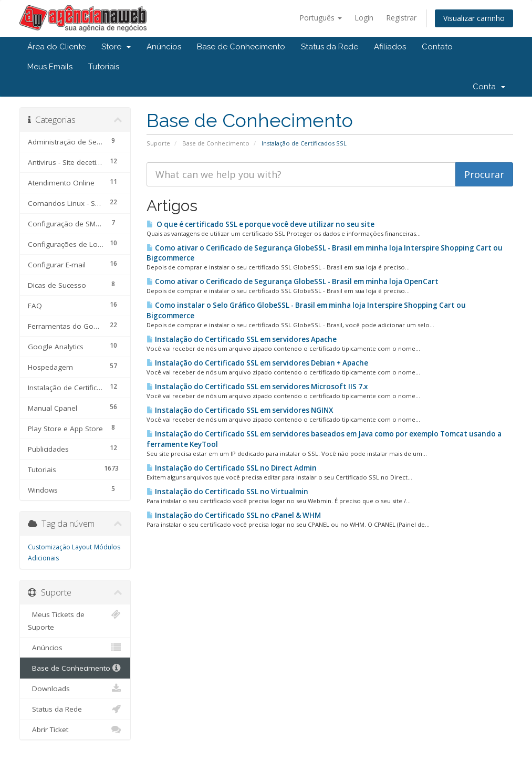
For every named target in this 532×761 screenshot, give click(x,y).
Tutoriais (104, 67)
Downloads (75, 689)
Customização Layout (60, 547)
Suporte (158, 143)
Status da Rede (330, 47)
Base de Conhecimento (241, 47)
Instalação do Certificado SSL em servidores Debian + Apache (257, 363)
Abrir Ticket (75, 729)
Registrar (401, 18)
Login (364, 18)
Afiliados (390, 47)
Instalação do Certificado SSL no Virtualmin (227, 492)
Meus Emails (50, 67)
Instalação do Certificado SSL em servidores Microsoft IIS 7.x (257, 387)
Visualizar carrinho (474, 18)
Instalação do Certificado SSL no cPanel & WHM (234, 515)
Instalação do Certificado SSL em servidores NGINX (240, 410)
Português (321, 18)
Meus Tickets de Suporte (75, 620)
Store (116, 47)
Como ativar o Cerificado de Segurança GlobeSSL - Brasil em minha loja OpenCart (293, 282)
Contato (437, 47)
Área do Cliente (56, 47)
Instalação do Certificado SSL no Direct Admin (232, 468)
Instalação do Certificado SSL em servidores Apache (242, 339)
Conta (489, 87)
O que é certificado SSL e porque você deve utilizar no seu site (260, 224)
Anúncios (164, 47)
